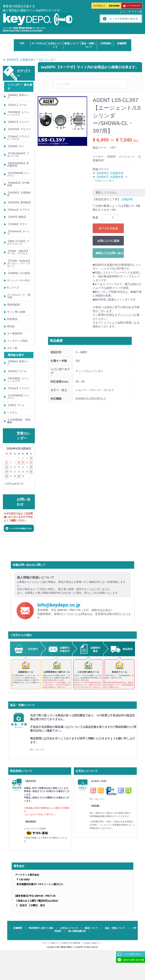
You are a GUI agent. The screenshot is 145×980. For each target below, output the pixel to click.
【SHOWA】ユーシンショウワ (18, 113)
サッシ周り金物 (16, 312)
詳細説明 (127, 199)
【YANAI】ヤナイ (17, 224)
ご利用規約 (105, 43)
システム (12, 413)
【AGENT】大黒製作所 (19, 194)
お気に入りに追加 (108, 241)
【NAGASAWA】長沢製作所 (18, 165)
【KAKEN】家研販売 (19, 202)
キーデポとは (39, 43)
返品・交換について (115, 928)
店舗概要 (122, 43)
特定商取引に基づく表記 (41, 928)
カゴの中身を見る (132, 6)
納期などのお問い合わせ (110, 253)
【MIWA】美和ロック (18, 96)
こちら (42, 749)
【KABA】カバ (15, 146)
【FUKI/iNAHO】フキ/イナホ (18, 155)
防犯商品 (12, 319)
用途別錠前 (14, 305)
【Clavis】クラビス (18, 388)
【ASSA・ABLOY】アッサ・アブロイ (18, 252)
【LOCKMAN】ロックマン (18, 174)
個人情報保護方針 (77, 931)
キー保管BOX (15, 334)
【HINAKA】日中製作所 (18, 184)
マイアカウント (99, 6)
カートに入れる (108, 228)
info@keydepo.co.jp (59, 605)
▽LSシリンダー (46, 60)
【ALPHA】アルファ (19, 129)
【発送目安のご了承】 (106, 199)
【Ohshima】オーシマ (19, 233)
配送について (72, 43)
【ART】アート (16, 405)
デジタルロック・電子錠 (19, 296)
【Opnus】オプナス (19, 210)
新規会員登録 (114, 6)
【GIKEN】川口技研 (19, 273)
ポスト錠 (12, 348)
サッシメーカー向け (19, 280)
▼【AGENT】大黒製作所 (18, 60)
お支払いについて (69, 928)
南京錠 (11, 326)
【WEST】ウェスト (18, 122)
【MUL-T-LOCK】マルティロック (18, 242)
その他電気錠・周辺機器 (19, 421)
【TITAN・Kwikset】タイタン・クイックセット (19, 263)
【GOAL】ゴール (17, 105)
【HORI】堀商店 (16, 217)
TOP (22, 43)
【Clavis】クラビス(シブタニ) (18, 138)
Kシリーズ (13, 288)
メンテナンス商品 (17, 341)
